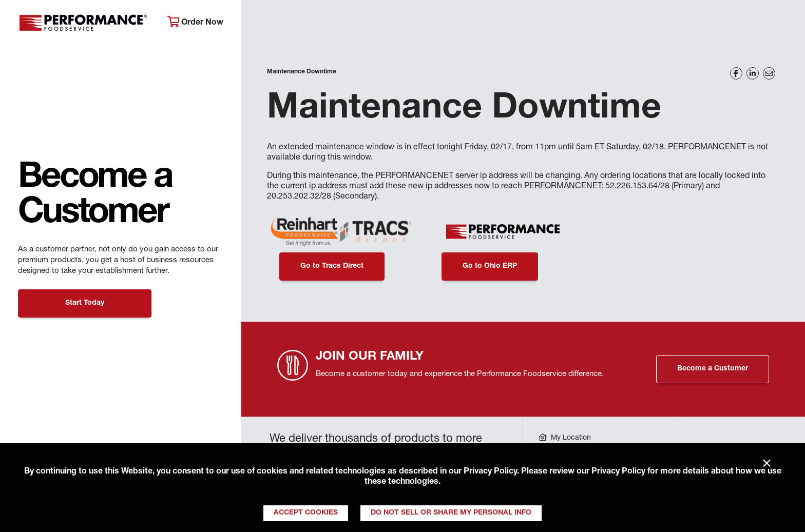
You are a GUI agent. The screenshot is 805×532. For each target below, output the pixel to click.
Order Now (195, 22)
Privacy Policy (490, 472)
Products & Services (413, 23)
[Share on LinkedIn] (753, 73)
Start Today (85, 303)
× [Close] (767, 464)
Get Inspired (611, 23)
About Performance (299, 23)
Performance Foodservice (85, 23)
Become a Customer (713, 369)
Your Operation (520, 23)
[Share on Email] (769, 73)
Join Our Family (704, 23)
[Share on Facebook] (736, 73)
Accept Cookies (306, 513)
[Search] (780, 24)
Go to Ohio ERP (490, 266)
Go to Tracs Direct (332, 266)
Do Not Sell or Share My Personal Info (451, 513)
